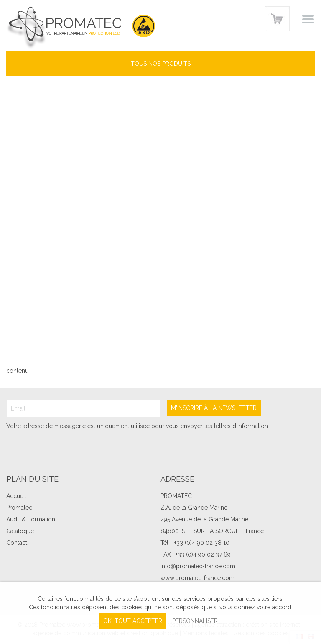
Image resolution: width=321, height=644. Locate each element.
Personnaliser (195, 621)
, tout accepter (133, 621)
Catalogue (20, 531)
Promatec (19, 508)
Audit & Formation (31, 519)
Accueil (16, 496)
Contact (17, 543)
